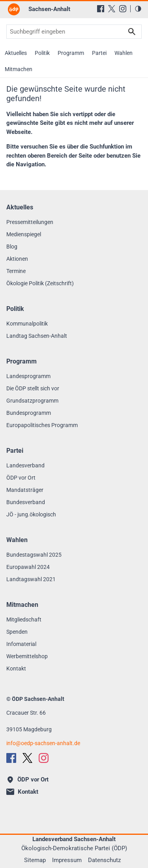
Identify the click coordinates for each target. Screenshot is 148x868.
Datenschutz (104, 860)
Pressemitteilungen (30, 222)
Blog (12, 247)
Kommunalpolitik (27, 324)
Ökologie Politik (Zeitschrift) (40, 283)
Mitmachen (19, 69)
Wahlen (124, 53)
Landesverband (25, 465)
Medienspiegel (24, 234)
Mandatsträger (25, 490)
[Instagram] (123, 9)
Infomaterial (21, 644)
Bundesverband (26, 502)
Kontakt (16, 668)
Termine (16, 271)
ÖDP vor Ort (21, 478)
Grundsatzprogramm (32, 401)
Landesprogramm (28, 376)
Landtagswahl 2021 (31, 579)
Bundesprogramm (29, 413)
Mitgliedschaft (24, 619)
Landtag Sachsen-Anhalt (37, 336)
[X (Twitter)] (112, 9)
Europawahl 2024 (28, 567)
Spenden (17, 632)
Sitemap (35, 860)
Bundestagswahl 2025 (34, 555)
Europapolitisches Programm (42, 425)
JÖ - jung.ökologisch (31, 514)
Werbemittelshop (27, 656)
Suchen (132, 32)
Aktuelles (16, 53)
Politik (42, 53)
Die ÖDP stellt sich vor (33, 388)
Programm (71, 53)
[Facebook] (101, 9)
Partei (99, 53)
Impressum (67, 860)
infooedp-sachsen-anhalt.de (43, 743)
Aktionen (17, 259)
